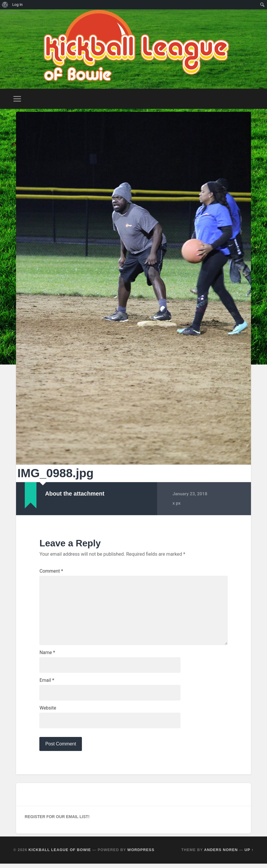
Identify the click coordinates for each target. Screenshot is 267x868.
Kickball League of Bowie (60, 854)
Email (47, 684)
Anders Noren (221, 854)
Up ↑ (249, 854)
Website (48, 712)
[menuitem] (5, 5)
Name (47, 655)
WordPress (141, 854)
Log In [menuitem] (17, 5)
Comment (51, 570)
